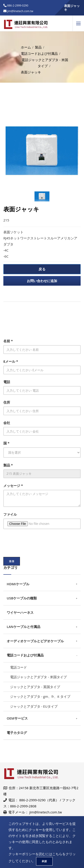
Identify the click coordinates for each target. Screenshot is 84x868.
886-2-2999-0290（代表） (39, 800)
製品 (38, 47)
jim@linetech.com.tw (46, 812)
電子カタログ (17, 733)
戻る (42, 269)
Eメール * (11, 361)
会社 (7, 423)
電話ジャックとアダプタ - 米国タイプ (38, 677)
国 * (6, 443)
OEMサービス (17, 718)
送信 (12, 561)
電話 (7, 382)
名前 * (8, 341)
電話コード (18, 667)
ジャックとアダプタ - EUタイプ (34, 706)
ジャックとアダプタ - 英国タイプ (35, 687)
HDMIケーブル (18, 584)
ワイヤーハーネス (20, 612)
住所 (7, 402)
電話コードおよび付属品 (39, 53)
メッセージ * (13, 486)
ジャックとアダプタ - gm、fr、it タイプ (40, 696)
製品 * (8, 465)
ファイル (10, 514)
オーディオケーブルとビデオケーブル (35, 641)
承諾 (44, 861)
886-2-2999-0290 (17, 6)
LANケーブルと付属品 (24, 627)
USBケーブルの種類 (22, 598)
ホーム (26, 47)
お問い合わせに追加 (42, 281)
